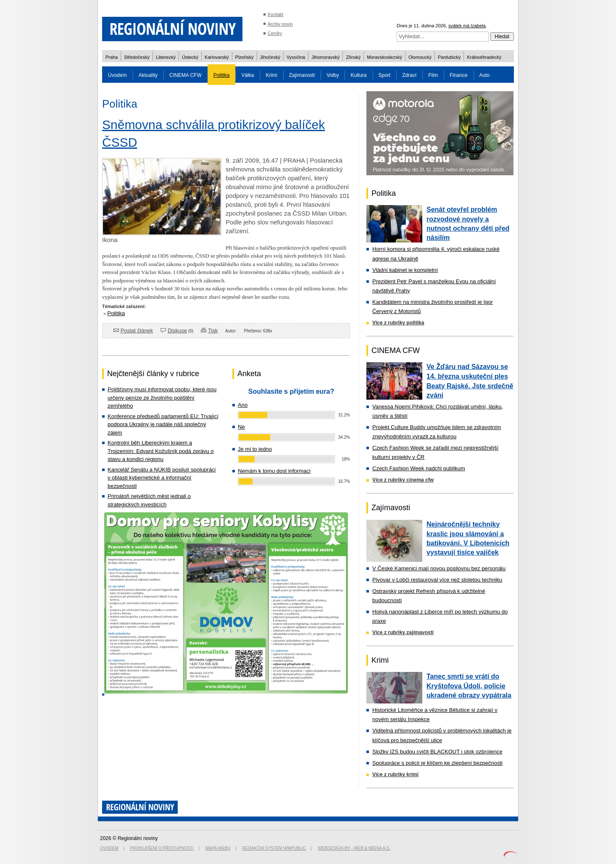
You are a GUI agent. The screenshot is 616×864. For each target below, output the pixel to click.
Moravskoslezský (384, 57)
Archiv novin (280, 24)
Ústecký (190, 57)
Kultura (358, 75)
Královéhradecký (484, 57)
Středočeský (137, 57)
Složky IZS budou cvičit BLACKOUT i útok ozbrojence (437, 752)
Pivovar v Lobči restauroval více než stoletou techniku (437, 580)
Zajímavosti (302, 75)
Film (433, 75)
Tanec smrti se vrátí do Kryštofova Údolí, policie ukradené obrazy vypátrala (469, 686)
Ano (243, 405)
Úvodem (117, 75)
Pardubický (449, 57)
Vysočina (296, 57)
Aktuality (148, 75)
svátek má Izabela (467, 26)
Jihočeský (270, 57)
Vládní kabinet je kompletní (405, 270)
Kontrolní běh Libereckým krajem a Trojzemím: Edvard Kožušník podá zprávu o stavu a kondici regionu (161, 451)
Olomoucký (420, 57)
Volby (333, 75)
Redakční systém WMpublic (274, 848)
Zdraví (409, 75)
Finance (459, 75)
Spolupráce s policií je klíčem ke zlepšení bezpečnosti (437, 763)
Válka (247, 75)
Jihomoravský (325, 57)
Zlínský (353, 57)
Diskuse (177, 331)
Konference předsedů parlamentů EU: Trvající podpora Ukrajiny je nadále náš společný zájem (163, 424)
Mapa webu (218, 848)
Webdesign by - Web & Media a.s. (354, 848)
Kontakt (275, 14)
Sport (385, 75)
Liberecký (166, 57)
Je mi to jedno (255, 449)
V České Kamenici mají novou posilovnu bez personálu (439, 568)
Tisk (213, 331)
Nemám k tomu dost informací (274, 471)
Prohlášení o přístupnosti (162, 848)
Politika (222, 75)
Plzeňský (245, 57)
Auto (485, 75)
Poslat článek (137, 331)
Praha (112, 57)
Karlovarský (217, 57)
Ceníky (275, 33)
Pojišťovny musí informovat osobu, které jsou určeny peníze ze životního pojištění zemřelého (162, 398)
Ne (241, 427)
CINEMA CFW (186, 75)
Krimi (271, 75)
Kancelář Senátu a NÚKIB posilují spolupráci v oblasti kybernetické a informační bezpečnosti (162, 478)
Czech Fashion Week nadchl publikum (419, 468)
